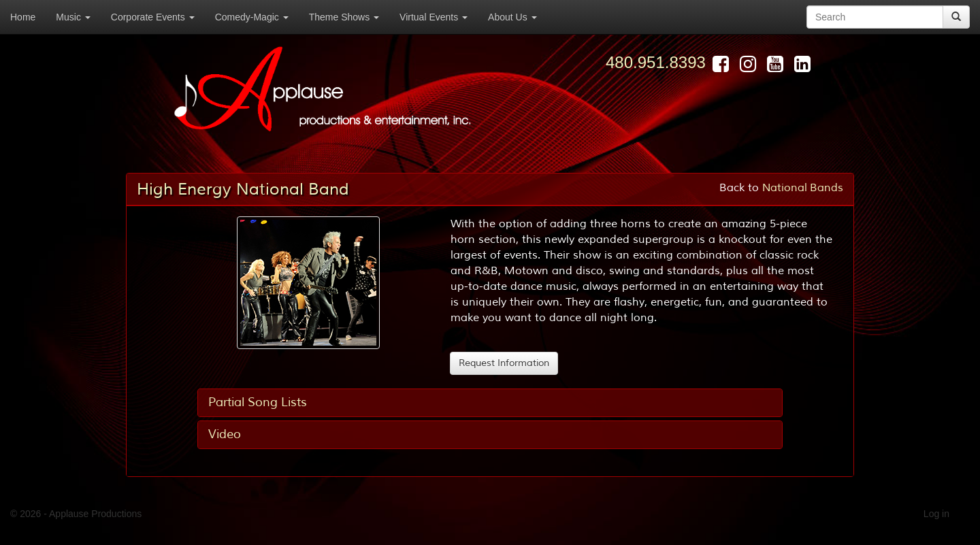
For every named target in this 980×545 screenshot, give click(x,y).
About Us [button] (512, 17)
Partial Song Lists (258, 402)
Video (225, 434)
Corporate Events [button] (153, 17)
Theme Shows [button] (344, 17)
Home (23, 17)
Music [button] (73, 17)
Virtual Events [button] (434, 17)
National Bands (803, 188)
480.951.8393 (656, 62)
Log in (936, 514)
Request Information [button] (504, 363)
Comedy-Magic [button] (252, 17)
